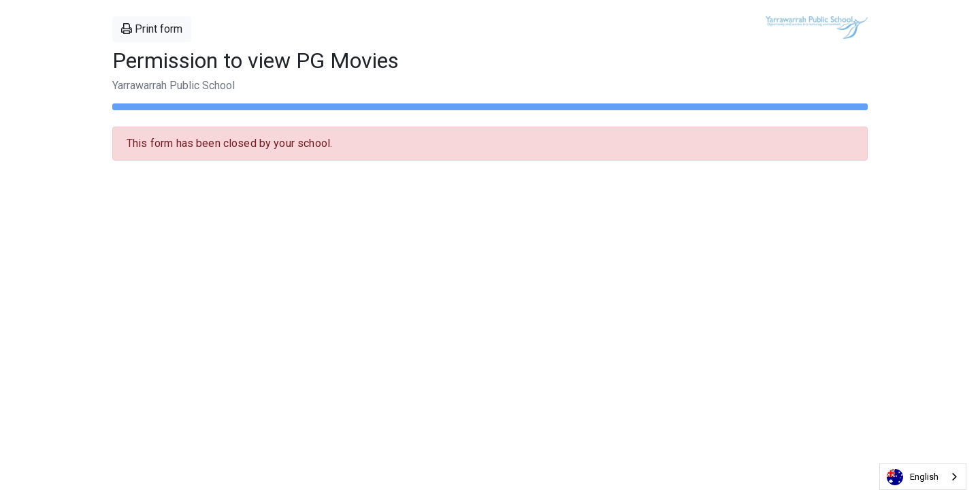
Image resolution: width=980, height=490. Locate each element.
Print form (152, 29)
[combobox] (923, 477)
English (913, 477)
